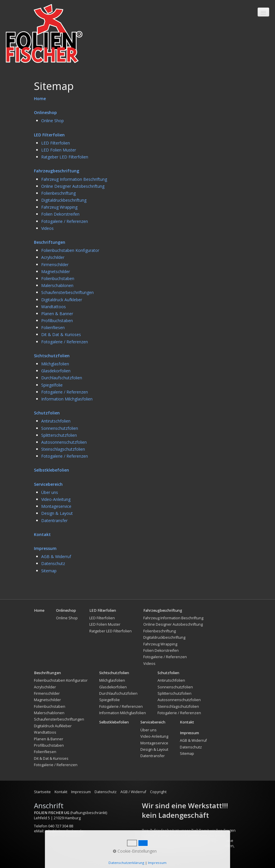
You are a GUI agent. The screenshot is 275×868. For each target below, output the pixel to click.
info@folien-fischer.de (64, 831)
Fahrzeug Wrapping (59, 207)
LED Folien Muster (59, 150)
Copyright (158, 792)
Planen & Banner (57, 314)
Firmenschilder (55, 265)
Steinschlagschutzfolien (63, 449)
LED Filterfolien (56, 143)
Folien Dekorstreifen (60, 214)
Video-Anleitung (56, 499)
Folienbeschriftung (58, 193)
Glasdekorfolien (56, 371)
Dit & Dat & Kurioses (61, 334)
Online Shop (53, 121)
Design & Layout (57, 513)
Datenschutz (53, 563)
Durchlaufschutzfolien (62, 378)
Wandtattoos (54, 307)
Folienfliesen (53, 327)
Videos (47, 228)
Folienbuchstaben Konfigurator (70, 250)
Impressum (81, 792)
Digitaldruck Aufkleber (62, 300)
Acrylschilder (53, 257)
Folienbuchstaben (58, 278)
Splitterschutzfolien (59, 435)
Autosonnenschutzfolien (64, 442)
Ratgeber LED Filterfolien (65, 157)
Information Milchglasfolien (67, 399)
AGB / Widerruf (133, 792)
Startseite (42, 792)
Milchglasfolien (55, 364)
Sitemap (49, 571)
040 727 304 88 (61, 826)
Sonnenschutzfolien (60, 428)
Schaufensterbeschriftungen (67, 292)
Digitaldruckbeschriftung (64, 200)
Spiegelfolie (52, 385)
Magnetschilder (56, 271)
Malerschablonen (57, 285)
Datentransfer (54, 520)
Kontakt (61, 792)
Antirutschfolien (56, 421)
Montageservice (56, 506)
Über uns (50, 492)
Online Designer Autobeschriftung (73, 186)
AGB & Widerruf (56, 556)
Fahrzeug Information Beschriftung (74, 179)
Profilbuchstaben (57, 321)
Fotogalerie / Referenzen (65, 221)
